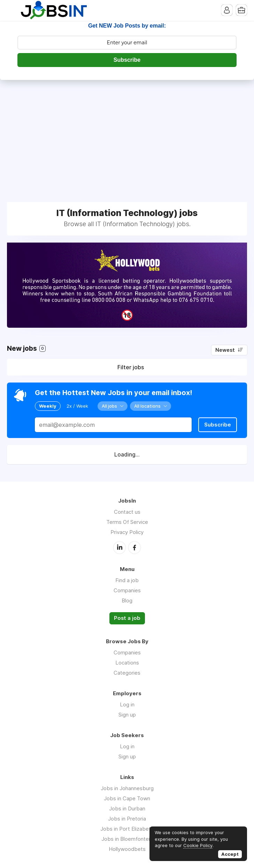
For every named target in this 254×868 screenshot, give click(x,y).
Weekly (48, 406)
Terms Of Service (127, 522)
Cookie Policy (198, 845)
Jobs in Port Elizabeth (127, 829)
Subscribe (127, 60)
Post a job (127, 618)
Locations (127, 663)
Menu (12, 10)
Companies (127, 590)
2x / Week (77, 406)
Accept (230, 854)
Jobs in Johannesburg (127, 788)
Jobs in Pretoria (127, 819)
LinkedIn (120, 548)
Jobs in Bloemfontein (127, 839)
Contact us (127, 512)
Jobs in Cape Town (127, 798)
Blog (127, 600)
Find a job (127, 580)
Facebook (134, 548)
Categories (127, 673)
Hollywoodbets (127, 849)
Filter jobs (131, 367)
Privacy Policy (127, 532)
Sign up (127, 715)
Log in (127, 704)
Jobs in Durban (127, 808)
